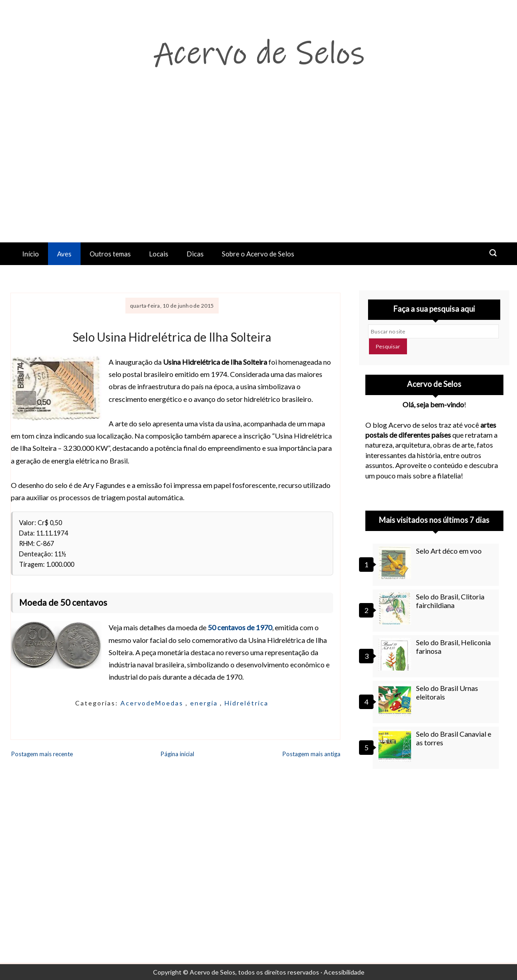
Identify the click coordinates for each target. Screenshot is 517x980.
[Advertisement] (258, 174)
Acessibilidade (344, 972)
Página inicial (177, 754)
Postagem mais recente (42, 754)
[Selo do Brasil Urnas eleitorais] (396, 700)
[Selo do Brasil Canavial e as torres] (396, 746)
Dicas (195, 254)
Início (31, 254)
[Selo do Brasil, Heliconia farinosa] (396, 654)
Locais (159, 254)
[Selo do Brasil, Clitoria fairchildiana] (396, 608)
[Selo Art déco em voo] (396, 563)
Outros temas (110, 254)
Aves (64, 254)
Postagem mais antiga (311, 754)
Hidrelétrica (247, 703)
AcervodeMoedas (153, 703)
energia (205, 703)
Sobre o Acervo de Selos (258, 254)
